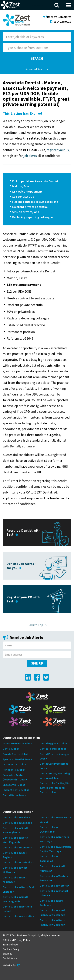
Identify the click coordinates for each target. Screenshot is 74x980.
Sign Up (37, 663)
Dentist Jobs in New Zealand (52, 903)
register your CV (58, 150)
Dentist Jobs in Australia (18, 916)
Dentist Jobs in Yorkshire (17, 862)
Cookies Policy (11, 949)
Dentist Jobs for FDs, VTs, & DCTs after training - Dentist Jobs (55, 788)
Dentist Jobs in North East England (18, 889)
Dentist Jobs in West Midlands (15, 870)
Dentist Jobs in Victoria (54, 886)
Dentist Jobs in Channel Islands (54, 893)
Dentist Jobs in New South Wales (55, 820)
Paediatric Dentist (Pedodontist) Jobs (14, 777)
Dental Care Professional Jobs (55, 766)
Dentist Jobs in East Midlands (15, 880)
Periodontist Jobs (13, 770)
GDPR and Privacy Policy (16, 940)
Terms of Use (10, 945)
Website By (12, 965)
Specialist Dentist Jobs (17, 759)
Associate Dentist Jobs (17, 743)
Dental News (10, 958)
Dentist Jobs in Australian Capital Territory (55, 849)
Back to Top (37, 625)
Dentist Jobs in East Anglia (15, 855)
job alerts (30, 156)
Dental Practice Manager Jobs (54, 756)
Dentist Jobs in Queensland (49, 830)
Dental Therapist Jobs (53, 749)
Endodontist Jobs (13, 785)
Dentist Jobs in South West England (16, 899)
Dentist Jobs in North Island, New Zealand (52, 922)
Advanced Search (37, 69)
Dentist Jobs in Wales (16, 817)
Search (37, 58)
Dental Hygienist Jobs (53, 743)
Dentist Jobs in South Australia (53, 868)
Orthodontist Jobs (14, 764)
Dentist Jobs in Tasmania (49, 859)
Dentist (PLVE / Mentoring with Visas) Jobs (55, 776)
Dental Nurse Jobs (14, 795)
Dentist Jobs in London (17, 847)
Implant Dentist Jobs (15, 790)
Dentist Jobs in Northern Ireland (17, 909)
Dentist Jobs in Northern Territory (54, 839)
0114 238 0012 (61, 22)
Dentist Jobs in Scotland (17, 823)
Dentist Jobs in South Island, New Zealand (53, 913)
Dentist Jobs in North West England (15, 840)
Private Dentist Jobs (15, 754)
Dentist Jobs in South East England (16, 830)
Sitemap (8, 954)
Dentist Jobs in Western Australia (54, 878)
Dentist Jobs (10, 749)
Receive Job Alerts (57, 17)
